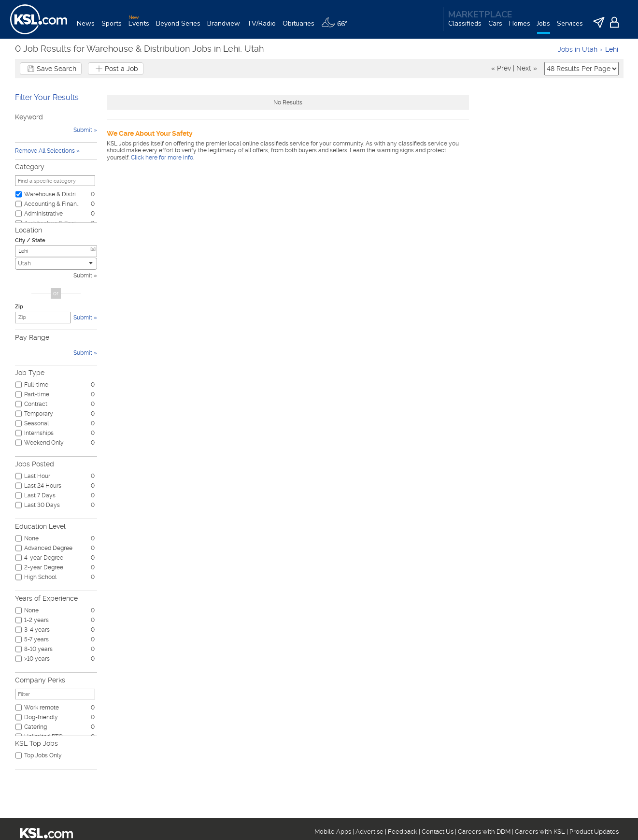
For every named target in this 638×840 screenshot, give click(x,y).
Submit (83, 275)
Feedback (403, 832)
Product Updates (594, 832)
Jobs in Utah (578, 49)
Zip (19, 307)
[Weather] (338, 27)
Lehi (612, 49)
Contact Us (438, 832)
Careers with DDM (484, 832)
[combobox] (56, 264)
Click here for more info (162, 158)
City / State (30, 240)
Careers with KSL (540, 832)
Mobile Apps (333, 832)
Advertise (369, 832)
